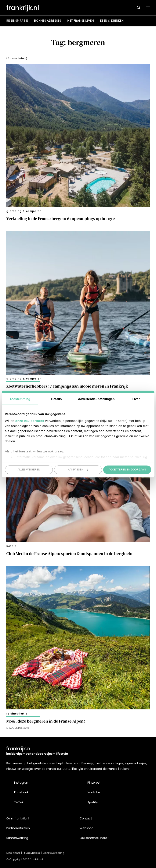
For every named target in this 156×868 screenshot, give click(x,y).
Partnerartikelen (18, 828)
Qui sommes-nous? (94, 838)
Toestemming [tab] (20, 399)
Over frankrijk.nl (18, 818)
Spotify (93, 802)
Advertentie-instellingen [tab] (96, 399)
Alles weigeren (29, 470)
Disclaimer (13, 853)
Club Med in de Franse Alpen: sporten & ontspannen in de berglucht (70, 554)
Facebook (21, 792)
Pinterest (94, 783)
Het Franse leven (81, 21)
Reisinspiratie (17, 21)
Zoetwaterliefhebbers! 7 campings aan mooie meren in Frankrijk (67, 386)
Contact (86, 818)
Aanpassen (78, 470)
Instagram (22, 783)
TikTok (19, 802)
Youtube (94, 792)
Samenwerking (17, 838)
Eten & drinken (112, 21)
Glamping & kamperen (24, 211)
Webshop (87, 828)
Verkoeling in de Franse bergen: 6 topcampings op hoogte (61, 219)
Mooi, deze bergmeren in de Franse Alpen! (46, 721)
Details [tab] (57, 399)
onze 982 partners (30, 421)
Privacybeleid (31, 853)
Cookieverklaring (54, 853)
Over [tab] (136, 399)
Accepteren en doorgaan (127, 470)
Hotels (11, 546)
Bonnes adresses (48, 21)
